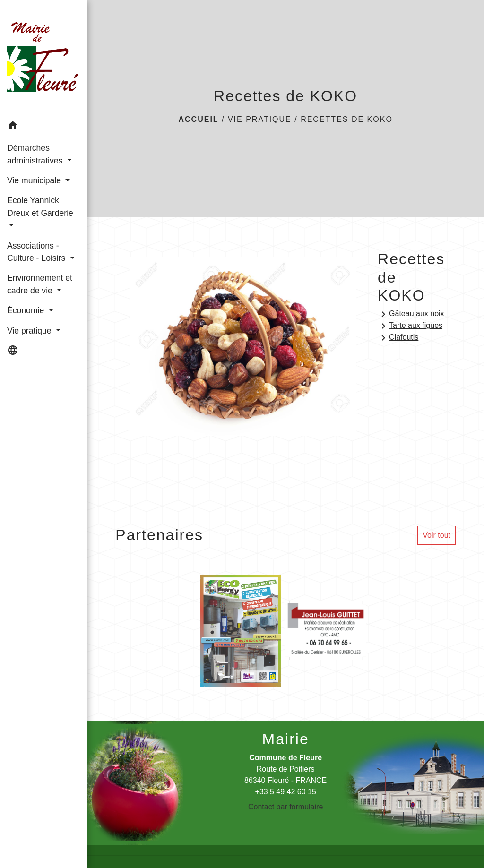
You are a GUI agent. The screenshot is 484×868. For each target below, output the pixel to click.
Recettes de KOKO (347, 119)
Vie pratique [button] (30, 331)
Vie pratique (260, 119)
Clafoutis (398, 338)
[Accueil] (43, 58)
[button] (43, 127)
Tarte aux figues (410, 326)
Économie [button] (27, 310)
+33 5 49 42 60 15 (285, 792)
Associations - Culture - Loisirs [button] (37, 252)
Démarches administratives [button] (36, 154)
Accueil (198, 119)
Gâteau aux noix (411, 314)
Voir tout (436, 535)
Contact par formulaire (285, 807)
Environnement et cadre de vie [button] (40, 284)
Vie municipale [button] (35, 180)
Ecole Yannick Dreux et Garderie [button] (40, 206)
